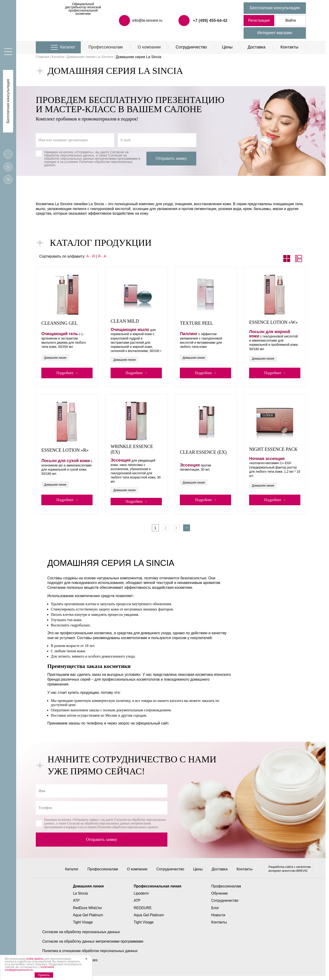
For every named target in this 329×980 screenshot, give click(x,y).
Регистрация (259, 20)
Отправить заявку (171, 158)
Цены (227, 47)
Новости (219, 919)
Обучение (220, 897)
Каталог (68, 47)
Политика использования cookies (71, 964)
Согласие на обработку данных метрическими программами (94, 945)
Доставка (256, 47)
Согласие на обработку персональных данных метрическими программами (91, 157)
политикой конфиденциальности (29, 968)
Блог (216, 912)
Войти (291, 20)
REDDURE (142, 912)
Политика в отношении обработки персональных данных (91, 955)
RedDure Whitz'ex (86, 912)
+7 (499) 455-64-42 (210, 20)
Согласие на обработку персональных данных (86, 154)
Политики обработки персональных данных (88, 163)
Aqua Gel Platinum (87, 919)
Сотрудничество (191, 47)
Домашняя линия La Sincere (92, 57)
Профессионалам (106, 47)
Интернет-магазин (275, 33)
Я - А (102, 256)
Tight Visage (82, 926)
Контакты (290, 47)
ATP (75, 904)
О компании (149, 47)
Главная (43, 57)
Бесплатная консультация (275, 8)
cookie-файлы (35, 959)
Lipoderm (141, 897)
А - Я (91, 256)
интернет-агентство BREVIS (288, 875)
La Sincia (79, 897)
